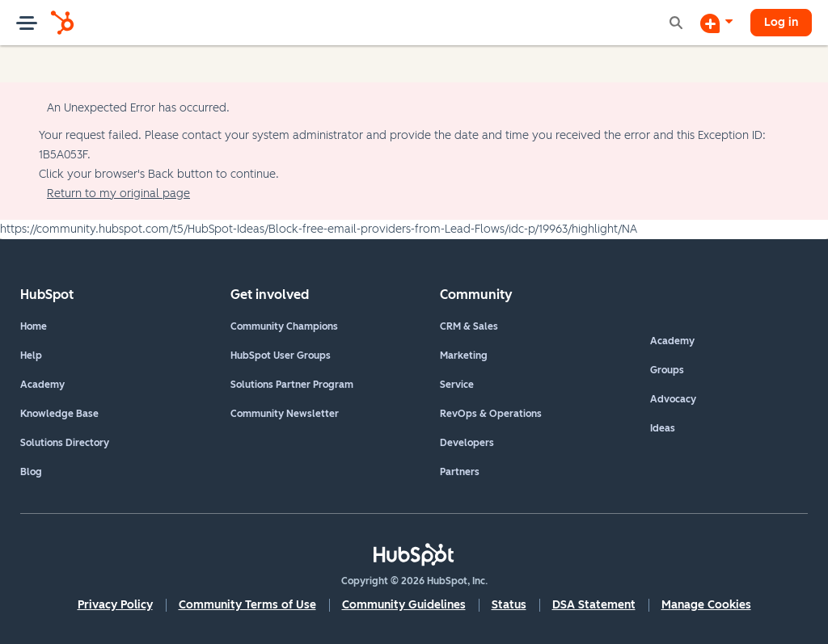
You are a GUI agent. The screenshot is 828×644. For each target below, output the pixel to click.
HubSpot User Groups (281, 356)
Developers (467, 443)
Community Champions (284, 326)
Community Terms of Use (247, 605)
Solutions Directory (65, 443)
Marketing (464, 356)
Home (34, 326)
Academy (42, 385)
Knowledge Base (59, 414)
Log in (781, 22)
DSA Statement (594, 605)
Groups (667, 370)
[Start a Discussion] (716, 23)
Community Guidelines (404, 605)
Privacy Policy (115, 605)
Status (509, 605)
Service (457, 385)
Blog (31, 472)
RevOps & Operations (491, 414)
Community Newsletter (285, 414)
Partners (460, 472)
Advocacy (673, 399)
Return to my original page (118, 194)
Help (31, 356)
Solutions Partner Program (292, 385)
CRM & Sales (469, 326)
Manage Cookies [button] (706, 605)
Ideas (663, 428)
